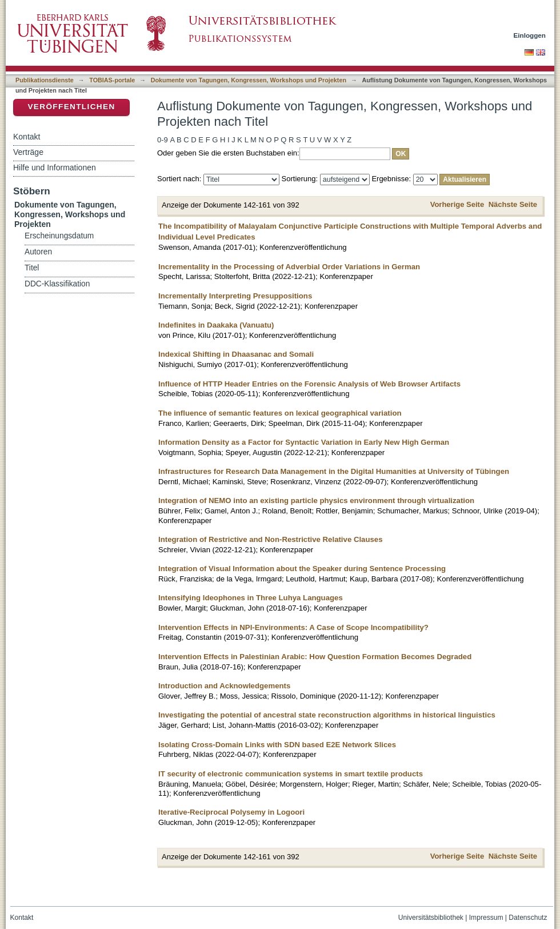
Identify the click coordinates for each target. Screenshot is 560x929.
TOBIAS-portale (112, 80)
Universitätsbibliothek (431, 918)
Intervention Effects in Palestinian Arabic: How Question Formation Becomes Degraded (315, 657)
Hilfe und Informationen (55, 168)
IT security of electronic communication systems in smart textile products (291, 774)
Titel (32, 268)
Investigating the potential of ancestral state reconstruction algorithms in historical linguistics (327, 715)
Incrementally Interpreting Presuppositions (235, 296)
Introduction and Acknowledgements (224, 686)
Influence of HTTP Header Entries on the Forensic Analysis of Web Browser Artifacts (309, 384)
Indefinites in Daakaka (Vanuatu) (216, 325)
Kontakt (27, 137)
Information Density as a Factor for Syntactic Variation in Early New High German (304, 442)
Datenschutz (528, 918)
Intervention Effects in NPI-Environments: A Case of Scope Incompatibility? (293, 627)
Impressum (486, 918)
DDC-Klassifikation (57, 284)
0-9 (163, 140)
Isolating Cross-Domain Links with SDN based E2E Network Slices (277, 745)
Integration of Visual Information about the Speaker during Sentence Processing (302, 569)
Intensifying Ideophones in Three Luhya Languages (251, 598)
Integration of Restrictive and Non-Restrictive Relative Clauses (271, 539)
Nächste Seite (513, 204)
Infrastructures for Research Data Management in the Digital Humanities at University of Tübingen (334, 471)
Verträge (28, 152)
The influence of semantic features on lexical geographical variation (280, 413)
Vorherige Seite (457, 204)
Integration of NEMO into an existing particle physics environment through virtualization (316, 501)
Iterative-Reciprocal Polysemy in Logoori (231, 812)
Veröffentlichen (71, 107)
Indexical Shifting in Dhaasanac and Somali (236, 354)
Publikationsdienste (45, 80)
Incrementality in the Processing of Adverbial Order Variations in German (289, 267)
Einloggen (530, 35)
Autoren (38, 252)
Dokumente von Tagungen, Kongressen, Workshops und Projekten (249, 80)
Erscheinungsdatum (59, 236)
